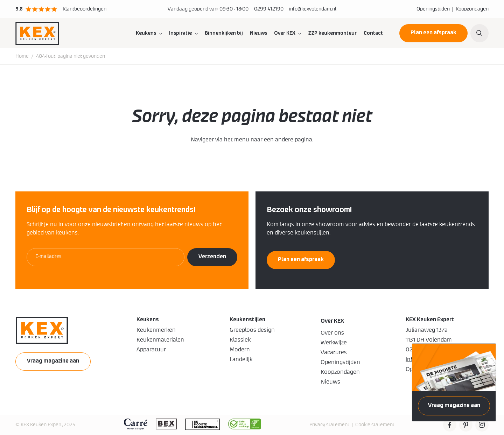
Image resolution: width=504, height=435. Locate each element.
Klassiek (240, 340)
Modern (240, 350)
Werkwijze (334, 343)
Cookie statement (375, 425)
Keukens (146, 33)
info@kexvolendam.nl (313, 9)
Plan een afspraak (433, 33)
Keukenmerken (156, 330)
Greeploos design (252, 330)
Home (22, 56)
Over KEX (285, 33)
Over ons (332, 333)
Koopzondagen (472, 9)
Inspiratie (180, 33)
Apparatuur (151, 350)
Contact (373, 33)
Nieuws (258, 33)
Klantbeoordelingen (85, 9)
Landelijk (241, 359)
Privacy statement (329, 425)
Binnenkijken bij (224, 33)
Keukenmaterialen (160, 340)
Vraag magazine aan (454, 405)
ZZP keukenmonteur (332, 33)
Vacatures (334, 352)
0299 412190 (269, 9)
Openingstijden (433, 9)
